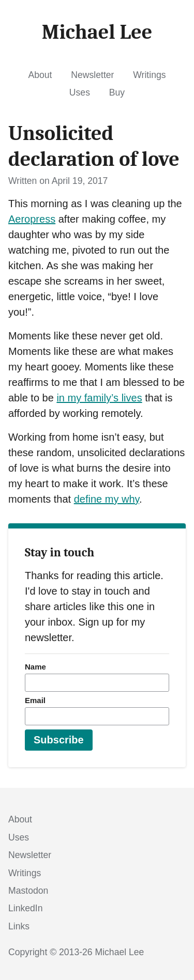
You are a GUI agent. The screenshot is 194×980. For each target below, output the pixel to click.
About (40, 75)
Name (35, 667)
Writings (149, 75)
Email (35, 700)
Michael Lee (120, 952)
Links (19, 926)
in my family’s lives (99, 398)
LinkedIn (26, 908)
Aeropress (32, 219)
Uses (80, 92)
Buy (117, 92)
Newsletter (92, 75)
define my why (107, 499)
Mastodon (28, 891)
